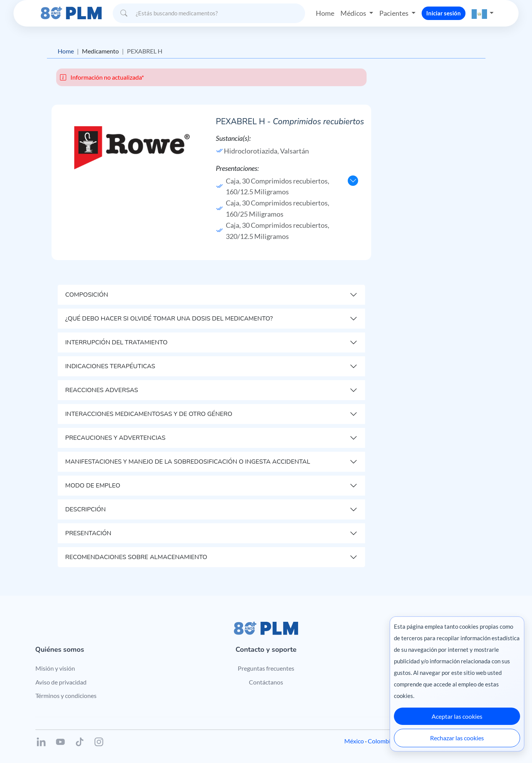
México (354, 741)
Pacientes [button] (394, 13)
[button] (483, 13)
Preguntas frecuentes (266, 668)
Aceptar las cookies (457, 716)
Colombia (381, 741)
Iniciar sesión (444, 13)
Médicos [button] (354, 13)
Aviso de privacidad (61, 682)
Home (325, 13)
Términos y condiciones (66, 695)
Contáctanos (266, 682)
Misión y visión (55, 668)
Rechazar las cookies (457, 738)
